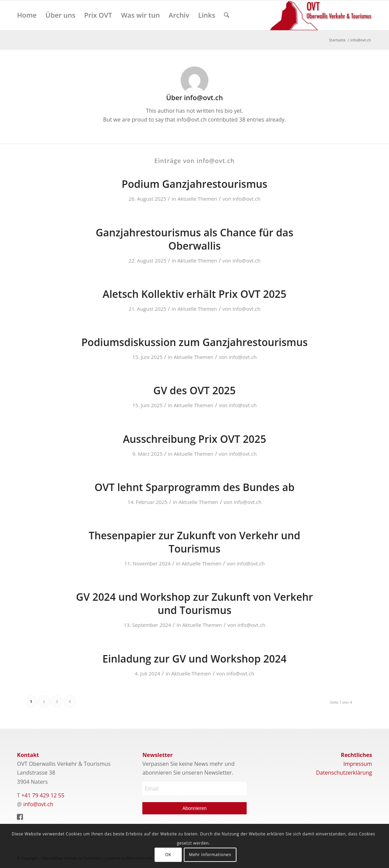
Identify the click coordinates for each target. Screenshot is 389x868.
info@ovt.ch (246, 199)
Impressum (358, 764)
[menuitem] (27, 15)
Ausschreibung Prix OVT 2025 (195, 439)
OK (168, 855)
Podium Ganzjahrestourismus (194, 184)
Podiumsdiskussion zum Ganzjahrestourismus (194, 342)
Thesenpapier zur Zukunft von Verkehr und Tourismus (194, 542)
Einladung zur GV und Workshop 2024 (195, 659)
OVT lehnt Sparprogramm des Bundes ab (194, 487)
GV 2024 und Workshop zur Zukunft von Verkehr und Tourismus (194, 603)
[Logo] (321, 15)
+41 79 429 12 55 (43, 795)
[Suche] (227, 15)
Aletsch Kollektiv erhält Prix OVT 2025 (194, 294)
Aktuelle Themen (197, 199)
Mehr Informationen (210, 855)
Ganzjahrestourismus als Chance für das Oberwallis (194, 239)
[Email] (194, 789)
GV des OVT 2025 (194, 390)
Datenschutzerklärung (344, 773)
